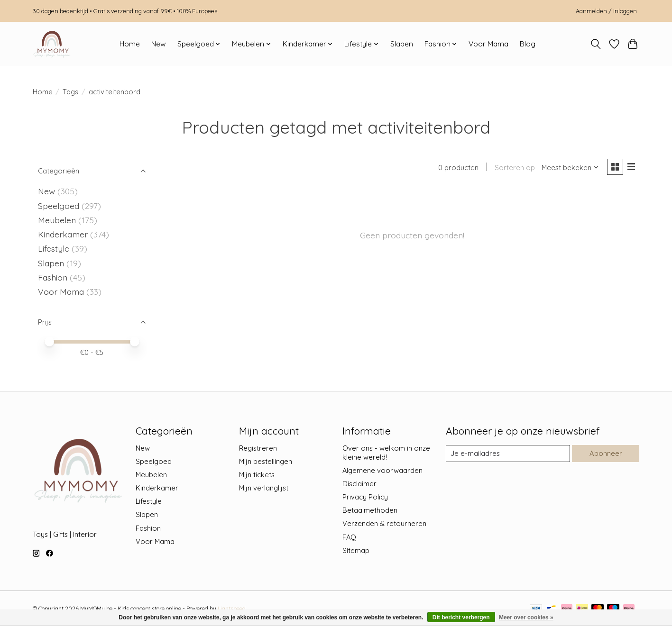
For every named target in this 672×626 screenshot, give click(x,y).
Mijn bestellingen (266, 461)
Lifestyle (54, 248)
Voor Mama (488, 44)
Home (130, 44)
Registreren (258, 448)
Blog (528, 44)
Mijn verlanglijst (264, 488)
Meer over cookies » (526, 617)
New (159, 44)
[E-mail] (508, 454)
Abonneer (606, 453)
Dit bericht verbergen (461, 617)
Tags (70, 92)
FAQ (349, 537)
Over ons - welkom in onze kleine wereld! (386, 453)
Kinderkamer (63, 234)
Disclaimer (359, 484)
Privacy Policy (365, 497)
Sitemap (356, 550)
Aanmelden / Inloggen (606, 11)
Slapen (402, 44)
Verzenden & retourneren (384, 523)
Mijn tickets (257, 475)
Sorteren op (515, 168)
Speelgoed (59, 206)
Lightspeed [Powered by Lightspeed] (232, 609)
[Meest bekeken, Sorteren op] (570, 168)
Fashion (53, 277)
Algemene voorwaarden (382, 470)
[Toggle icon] (596, 44)
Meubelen (57, 220)
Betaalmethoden (370, 510)
